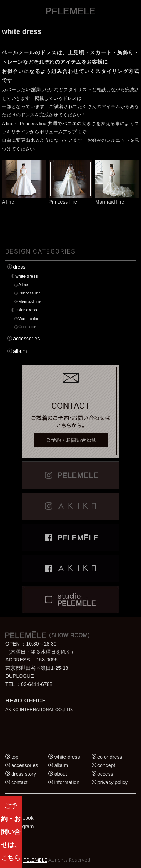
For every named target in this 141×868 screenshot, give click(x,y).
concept (106, 765)
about (61, 774)
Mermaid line (30, 301)
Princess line (29, 293)
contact (19, 782)
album (20, 351)
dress (19, 267)
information (67, 782)
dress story (23, 774)
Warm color (28, 319)
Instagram (22, 826)
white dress (26, 276)
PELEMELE (35, 860)
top (15, 757)
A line (23, 285)
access (105, 774)
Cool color (27, 327)
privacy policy (113, 782)
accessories (26, 339)
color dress (26, 310)
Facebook (22, 818)
